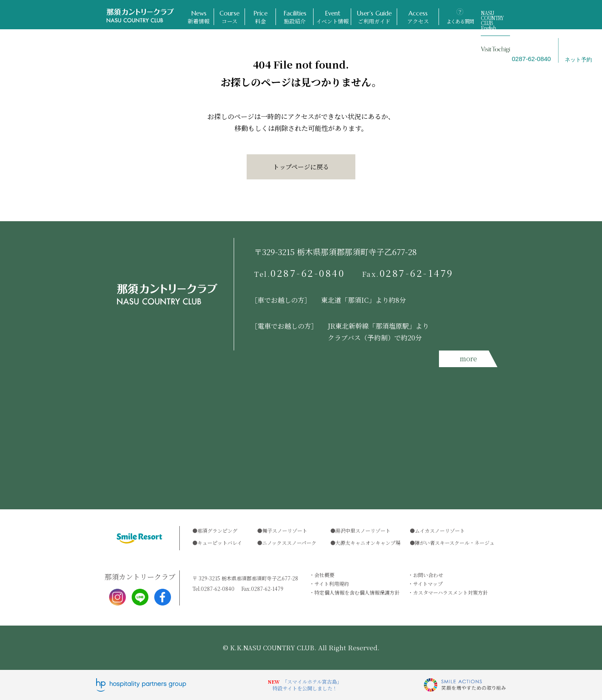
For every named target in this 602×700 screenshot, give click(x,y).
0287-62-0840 (300, 273)
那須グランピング (217, 530)
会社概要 (324, 575)
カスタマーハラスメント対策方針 (450, 592)
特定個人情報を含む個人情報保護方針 (357, 592)
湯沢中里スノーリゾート (363, 530)
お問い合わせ (428, 575)
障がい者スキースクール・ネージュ (455, 543)
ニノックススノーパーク (289, 543)
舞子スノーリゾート (285, 530)
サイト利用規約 (332, 584)
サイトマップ (428, 584)
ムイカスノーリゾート (440, 530)
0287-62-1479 (408, 273)
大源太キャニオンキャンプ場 (368, 543)
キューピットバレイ (220, 543)
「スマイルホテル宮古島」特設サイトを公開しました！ (307, 685)
